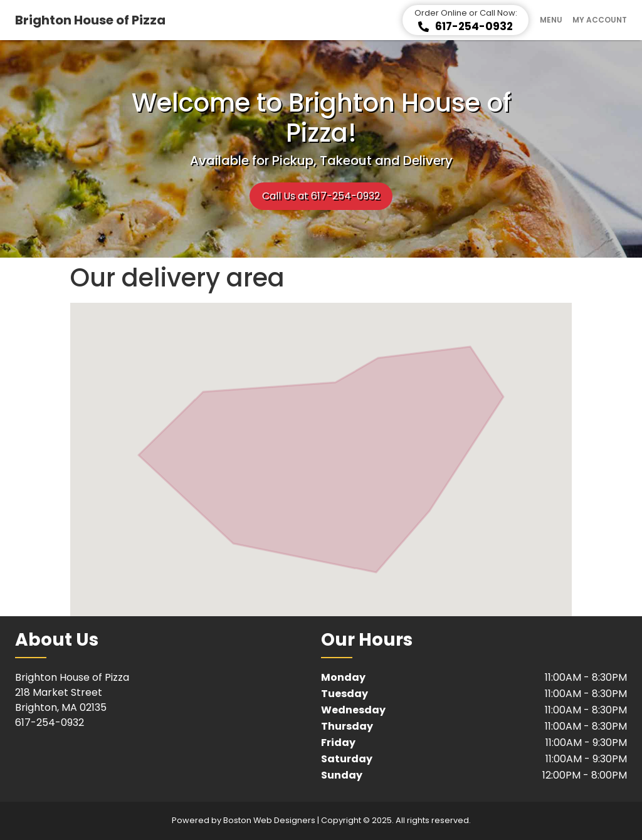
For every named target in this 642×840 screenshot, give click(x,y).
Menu (551, 20)
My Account (600, 20)
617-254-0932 (50, 722)
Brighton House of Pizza (90, 20)
